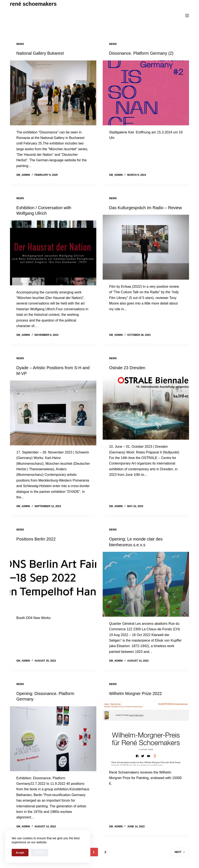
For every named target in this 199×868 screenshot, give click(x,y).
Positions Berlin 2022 (36, 538)
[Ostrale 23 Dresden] (146, 407)
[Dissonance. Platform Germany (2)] (146, 93)
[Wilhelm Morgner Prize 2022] (146, 732)
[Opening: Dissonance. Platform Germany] (53, 738)
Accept (20, 853)
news (20, 44)
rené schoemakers (33, 4)
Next (180, 851)
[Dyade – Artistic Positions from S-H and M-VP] (53, 412)
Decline (39, 853)
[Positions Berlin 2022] (53, 578)
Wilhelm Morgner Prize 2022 (136, 693)
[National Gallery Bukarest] (53, 93)
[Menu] (187, 16)
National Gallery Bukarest (41, 53)
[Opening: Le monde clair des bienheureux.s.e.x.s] (146, 583)
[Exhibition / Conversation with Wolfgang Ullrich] (53, 252)
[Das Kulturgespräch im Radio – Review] (146, 252)
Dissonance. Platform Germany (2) (142, 53)
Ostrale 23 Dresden (127, 367)
